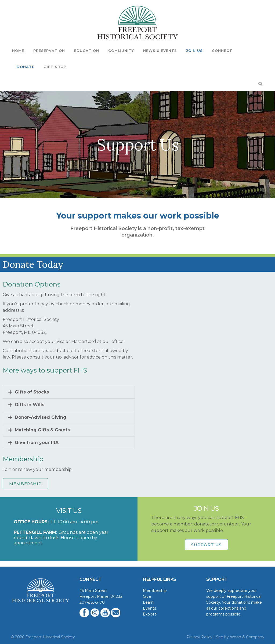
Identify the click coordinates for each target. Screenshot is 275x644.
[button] (69, 392)
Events (149, 608)
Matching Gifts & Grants (42, 430)
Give (147, 596)
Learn (148, 602)
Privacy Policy (199, 637)
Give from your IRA (37, 443)
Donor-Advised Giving (41, 417)
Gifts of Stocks (32, 392)
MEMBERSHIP (25, 484)
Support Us (206, 545)
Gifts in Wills (30, 405)
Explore (150, 614)
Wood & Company (247, 637)
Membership (155, 591)
